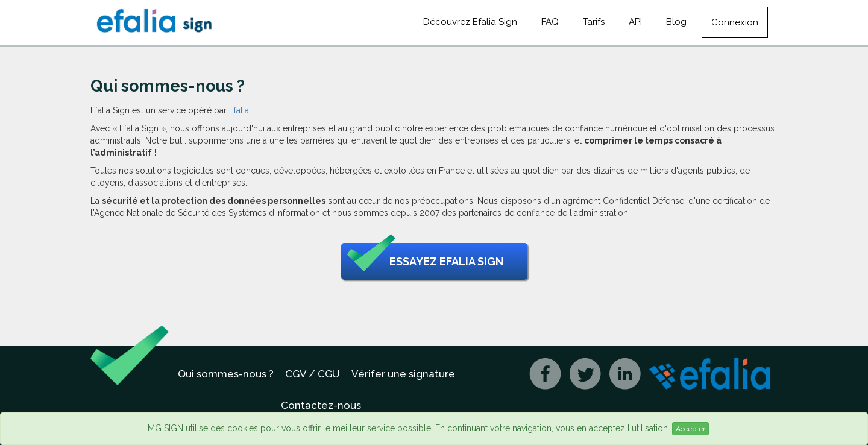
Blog (676, 22)
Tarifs (594, 22)
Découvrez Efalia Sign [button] (470, 22)
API (635, 22)
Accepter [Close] (690, 429)
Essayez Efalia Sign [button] (425, 262)
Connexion (735, 22)
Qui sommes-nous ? (226, 374)
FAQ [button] (550, 22)
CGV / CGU (313, 374)
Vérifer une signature (403, 374)
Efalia (239, 110)
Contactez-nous (321, 405)
